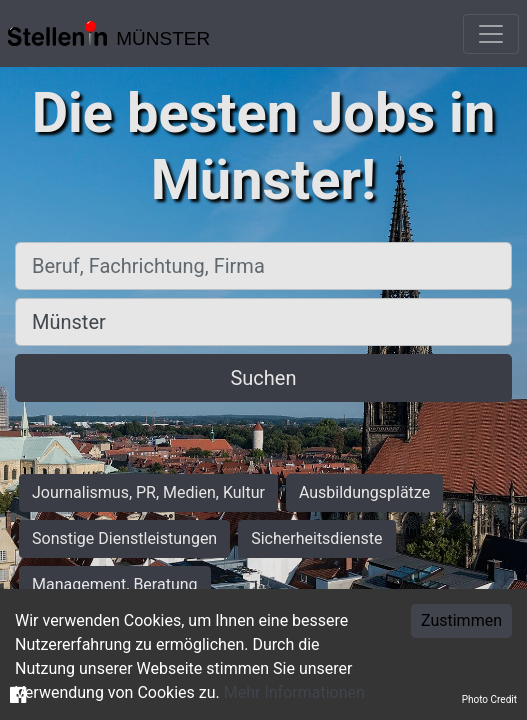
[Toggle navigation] (491, 34)
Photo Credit (489, 699)
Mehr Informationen (294, 692)
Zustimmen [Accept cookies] (461, 620)
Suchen (263, 378)
